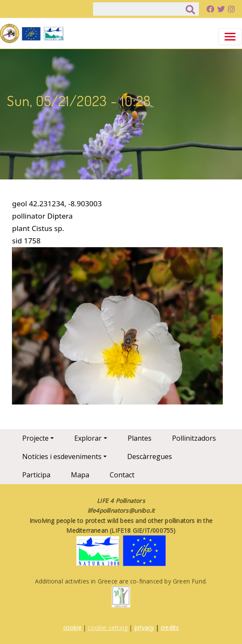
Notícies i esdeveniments (62, 456)
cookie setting (108, 628)
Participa (36, 475)
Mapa (80, 475)
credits (170, 628)
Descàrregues (150, 456)
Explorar (88, 438)
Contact (122, 475)
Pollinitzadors (194, 438)
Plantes (140, 438)
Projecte (35, 438)
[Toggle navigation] (230, 37)
